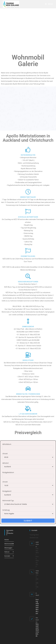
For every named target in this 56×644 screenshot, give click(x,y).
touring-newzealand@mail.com (37, 606)
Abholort (6, 463)
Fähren (9, 552)
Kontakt (9, 556)
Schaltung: (6, 510)
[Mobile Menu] (49, 4)
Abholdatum (7, 444)
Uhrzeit (5, 454)
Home (7, 540)
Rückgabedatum (8, 472)
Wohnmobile (9, 544)
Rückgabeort (7, 491)
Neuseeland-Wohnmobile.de (37, 630)
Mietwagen (8, 548)
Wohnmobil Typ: (8, 501)
